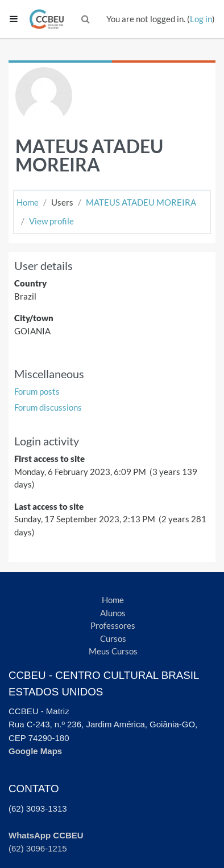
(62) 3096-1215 (38, 848)
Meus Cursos (113, 651)
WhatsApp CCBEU (46, 835)
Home (28, 202)
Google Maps (35, 751)
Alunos (113, 613)
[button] (86, 19)
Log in (201, 19)
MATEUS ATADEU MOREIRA (141, 202)
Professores (113, 625)
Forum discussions (48, 407)
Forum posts (37, 391)
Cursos (113, 638)
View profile (51, 221)
